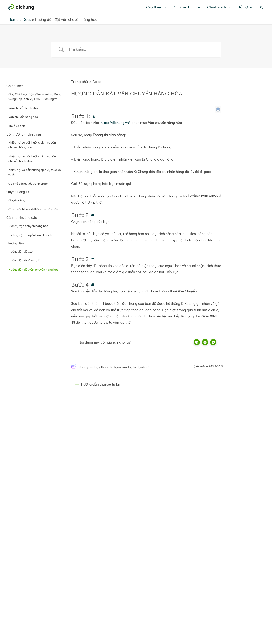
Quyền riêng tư (18, 200)
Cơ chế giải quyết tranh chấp (28, 184)
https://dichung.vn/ (115, 123)
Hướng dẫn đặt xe (21, 252)
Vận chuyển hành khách (25, 108)
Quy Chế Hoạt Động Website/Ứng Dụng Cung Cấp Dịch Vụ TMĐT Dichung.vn (35, 97)
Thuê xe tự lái (17, 126)
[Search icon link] (262, 7)
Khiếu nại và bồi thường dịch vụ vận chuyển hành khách (32, 159)
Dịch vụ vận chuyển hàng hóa (28, 226)
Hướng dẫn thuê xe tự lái (25, 261)
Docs (97, 82)
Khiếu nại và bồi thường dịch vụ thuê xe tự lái (35, 172)
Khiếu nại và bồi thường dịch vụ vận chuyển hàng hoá (32, 145)
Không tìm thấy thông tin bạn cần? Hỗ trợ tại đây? (110, 367)
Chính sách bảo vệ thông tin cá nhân (33, 210)
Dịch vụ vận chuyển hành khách (30, 235)
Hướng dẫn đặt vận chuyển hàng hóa (34, 270)
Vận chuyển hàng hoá (23, 117)
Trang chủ (80, 82)
